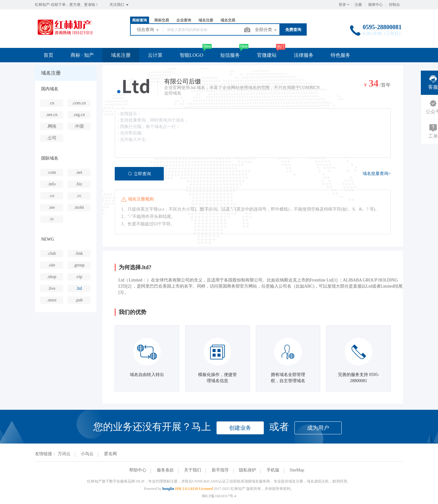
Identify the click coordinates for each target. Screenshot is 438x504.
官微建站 (267, 55)
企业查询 (184, 20)
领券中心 (375, 5)
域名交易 (228, 20)
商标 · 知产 (82, 55)
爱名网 (110, 454)
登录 (342, 5)
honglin (168, 489)
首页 (48, 55)
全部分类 (266, 30)
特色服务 (340, 55)
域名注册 (206, 20)
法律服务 (304, 55)
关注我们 (119, 5)
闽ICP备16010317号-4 (219, 496)
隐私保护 (248, 470)
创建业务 (240, 428)
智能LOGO (191, 55)
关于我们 (193, 470)
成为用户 (318, 428)
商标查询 (140, 20)
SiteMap (297, 470)
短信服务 (230, 55)
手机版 (273, 470)
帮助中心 (138, 470)
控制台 (394, 5)
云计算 (155, 55)
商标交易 (162, 20)
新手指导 (220, 470)
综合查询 (148, 30)
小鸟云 (87, 454)
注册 (358, 5)
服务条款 (165, 470)
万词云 (64, 454)
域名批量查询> (377, 174)
